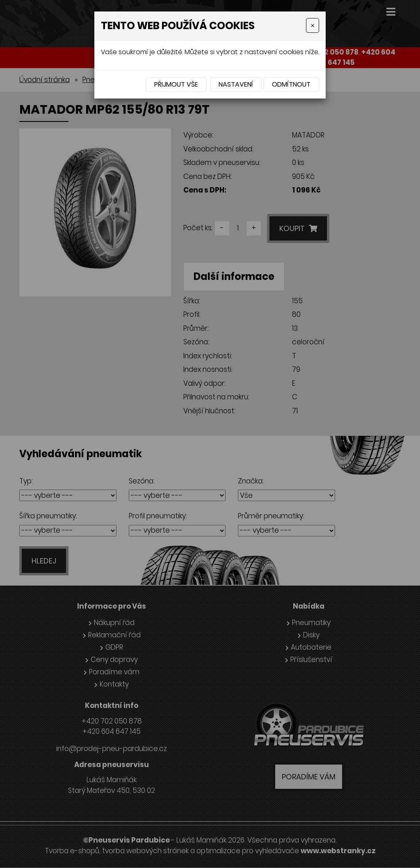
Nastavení (236, 84)
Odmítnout (291, 84)
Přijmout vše (176, 84)
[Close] (313, 25)
